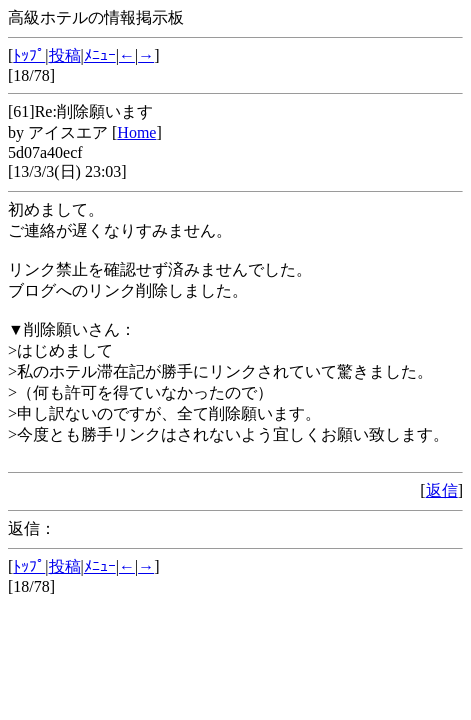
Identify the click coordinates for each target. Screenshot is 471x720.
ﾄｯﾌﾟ (29, 55)
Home (136, 132)
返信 (442, 490)
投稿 (65, 55)
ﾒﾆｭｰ (100, 55)
